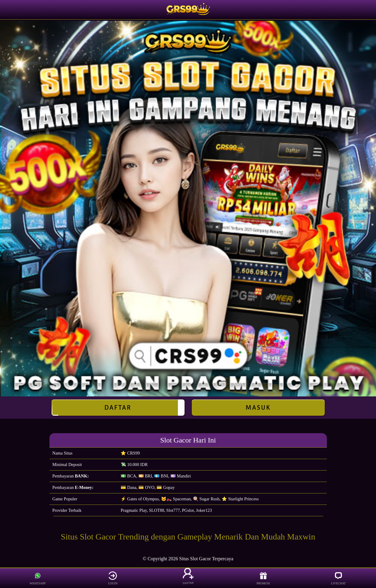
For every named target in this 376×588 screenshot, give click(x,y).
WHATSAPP (38, 578)
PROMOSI (263, 578)
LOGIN (113, 578)
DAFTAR (188, 578)
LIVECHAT (338, 578)
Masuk (258, 408)
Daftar (118, 408)
